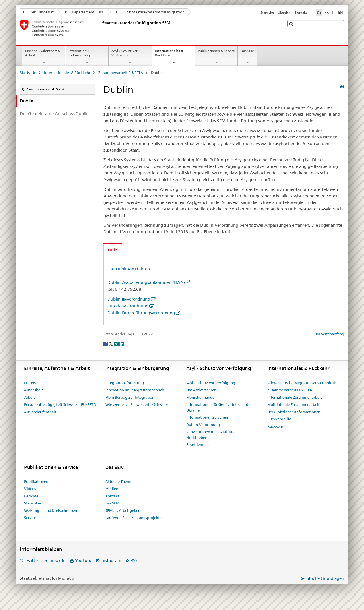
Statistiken (33, 503)
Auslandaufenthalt (40, 412)
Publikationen (36, 481)
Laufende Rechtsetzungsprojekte (133, 518)
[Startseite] (101, 28)
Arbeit (30, 397)
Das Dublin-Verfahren (129, 269)
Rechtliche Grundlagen (322, 578)
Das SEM (247, 51)
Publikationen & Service (216, 51)
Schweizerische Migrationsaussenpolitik (302, 383)
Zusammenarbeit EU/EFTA (121, 73)
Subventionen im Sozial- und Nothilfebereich (211, 435)
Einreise (31, 383)
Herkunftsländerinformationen (294, 412)
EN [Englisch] (341, 12)
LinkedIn (57, 560)
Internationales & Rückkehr (169, 55)
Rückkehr (275, 426)
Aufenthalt (34, 390)
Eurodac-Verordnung (128, 306)
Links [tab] (113, 250)
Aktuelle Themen (120, 481)
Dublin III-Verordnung (129, 299)
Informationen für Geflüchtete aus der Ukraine (219, 407)
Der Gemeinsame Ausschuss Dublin (54, 114)
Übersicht (285, 13)
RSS (134, 560)
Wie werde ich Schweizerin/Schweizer (138, 404)
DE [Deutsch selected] (319, 12)
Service (30, 518)
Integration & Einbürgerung (79, 53)
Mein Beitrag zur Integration (130, 397)
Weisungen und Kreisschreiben (51, 510)
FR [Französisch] (327, 12)
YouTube (84, 560)
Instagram (111, 560)
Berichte (31, 496)
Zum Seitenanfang (328, 334)
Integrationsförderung (125, 383)
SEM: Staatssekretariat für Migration (150, 12)
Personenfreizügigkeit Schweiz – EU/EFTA (60, 404)
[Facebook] (106, 343)
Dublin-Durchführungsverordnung (141, 313)
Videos (30, 489)
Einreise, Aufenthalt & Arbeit (43, 53)
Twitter (32, 560)
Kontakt (301, 13)
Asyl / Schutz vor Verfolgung (125, 53)
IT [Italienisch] (333, 12)
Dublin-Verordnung (203, 425)
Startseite (267, 13)
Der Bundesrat (38, 12)
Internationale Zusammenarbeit (295, 397)
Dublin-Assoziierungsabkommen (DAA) (146, 282)
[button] (292, 24)
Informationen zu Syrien (207, 417)
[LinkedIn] (122, 343)
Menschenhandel (201, 397)
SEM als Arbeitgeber (122, 510)
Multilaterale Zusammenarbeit (293, 404)
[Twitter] (111, 343)
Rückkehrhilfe (279, 419)
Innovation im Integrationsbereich (135, 390)
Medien (112, 489)
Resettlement (198, 444)
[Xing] (117, 343)
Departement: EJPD (85, 12)
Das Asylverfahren (201, 390)
